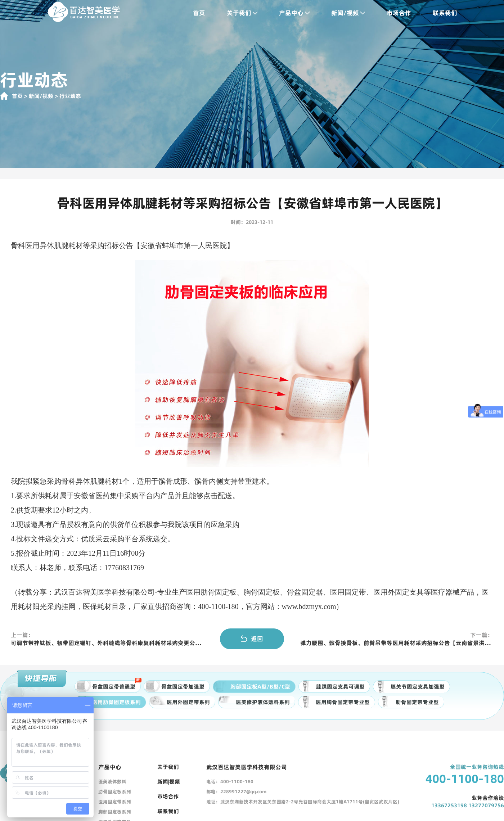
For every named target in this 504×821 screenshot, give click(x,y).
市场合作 (399, 13)
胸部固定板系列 (115, 812)
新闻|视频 (169, 782)
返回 (252, 639)
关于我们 (242, 13)
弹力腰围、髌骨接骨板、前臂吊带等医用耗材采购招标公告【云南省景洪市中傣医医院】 (397, 643)
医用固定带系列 (115, 802)
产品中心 (294, 13)
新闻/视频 (348, 13)
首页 (199, 13)
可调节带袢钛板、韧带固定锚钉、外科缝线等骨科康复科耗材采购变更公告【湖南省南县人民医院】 (107, 643)
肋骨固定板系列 (115, 791)
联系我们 (445, 13)
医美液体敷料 (112, 781)
